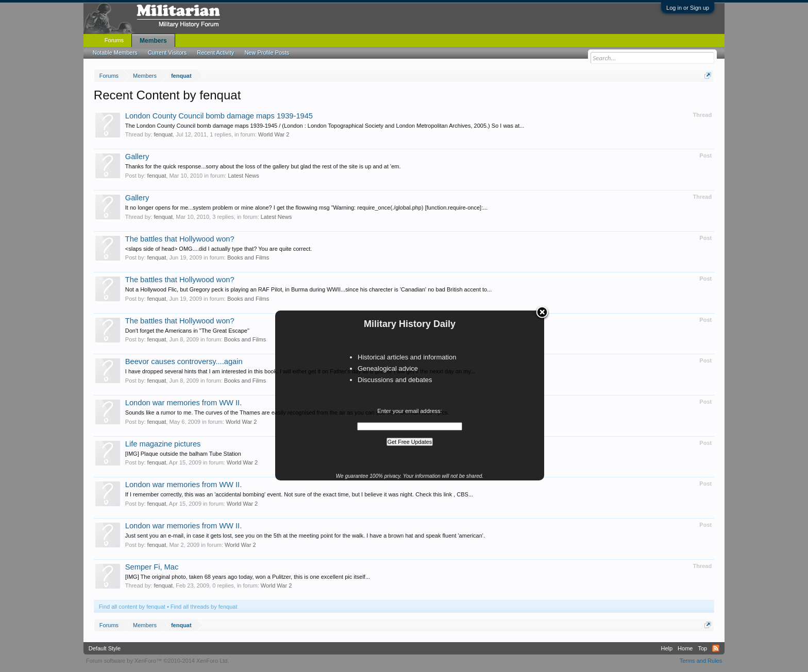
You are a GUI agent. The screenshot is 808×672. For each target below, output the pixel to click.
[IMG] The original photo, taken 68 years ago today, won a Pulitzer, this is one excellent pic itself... (248, 577)
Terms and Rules (701, 661)
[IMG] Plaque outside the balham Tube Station (183, 454)
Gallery (137, 157)
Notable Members (115, 53)
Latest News (243, 176)
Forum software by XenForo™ (158, 661)
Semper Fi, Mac (152, 567)
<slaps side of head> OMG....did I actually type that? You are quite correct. (219, 249)
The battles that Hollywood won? (180, 239)
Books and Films (248, 257)
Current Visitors (167, 53)
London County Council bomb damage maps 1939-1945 (219, 116)
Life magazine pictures (163, 444)
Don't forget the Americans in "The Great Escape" (187, 331)
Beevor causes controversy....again (184, 361)
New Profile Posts (267, 53)
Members (153, 41)
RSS (716, 648)
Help (667, 648)
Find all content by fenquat (132, 607)
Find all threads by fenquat (204, 607)
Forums (114, 40)
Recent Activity (215, 53)
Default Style (105, 648)
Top (702, 648)
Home (685, 648)
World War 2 (274, 134)
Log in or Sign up (688, 8)
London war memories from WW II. (183, 403)
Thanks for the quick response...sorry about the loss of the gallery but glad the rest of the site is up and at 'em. (263, 166)
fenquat (163, 134)
